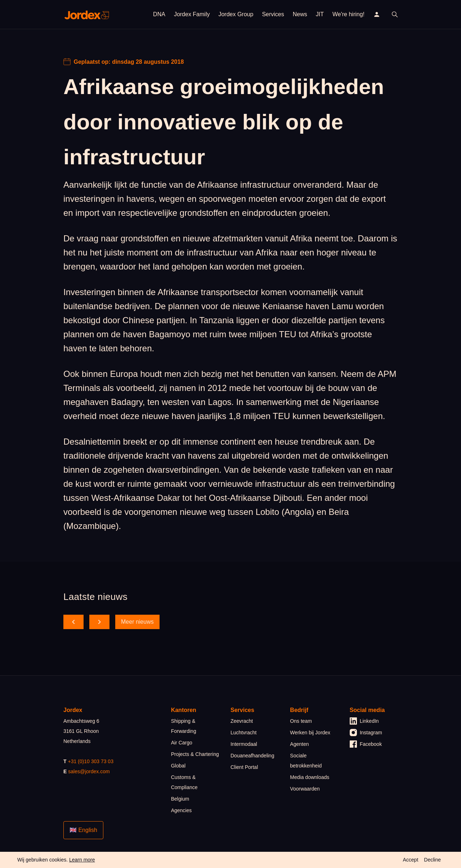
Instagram (366, 733)
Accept (410, 860)
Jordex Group (236, 14)
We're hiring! (348, 14)
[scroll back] (73, 622)
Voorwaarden (305, 789)
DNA (159, 14)
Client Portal (244, 767)
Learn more (82, 860)
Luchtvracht (243, 733)
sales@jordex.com (89, 771)
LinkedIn (364, 721)
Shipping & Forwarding (184, 726)
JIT (320, 14)
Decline (432, 860)
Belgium (180, 799)
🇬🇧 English (83, 830)
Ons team (301, 721)
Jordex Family (192, 14)
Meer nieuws (137, 622)
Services (273, 14)
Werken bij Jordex (310, 733)
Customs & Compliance (184, 782)
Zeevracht (242, 721)
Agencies (182, 810)
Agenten (299, 744)
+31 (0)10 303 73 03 (91, 761)
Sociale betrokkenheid (306, 761)
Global (178, 766)
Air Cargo (182, 743)
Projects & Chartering (195, 754)
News (300, 14)
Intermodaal (244, 744)
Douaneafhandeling (252, 756)
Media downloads (310, 777)
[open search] (395, 14)
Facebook (366, 744)
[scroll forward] (99, 622)
